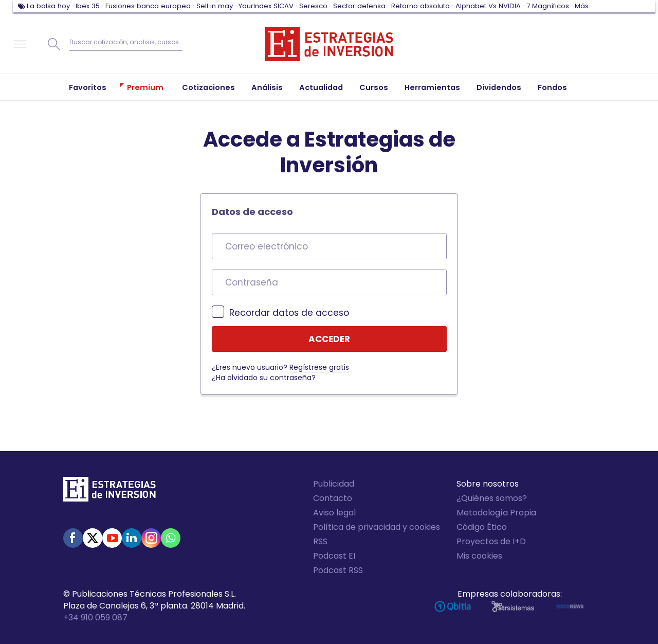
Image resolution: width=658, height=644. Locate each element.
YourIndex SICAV (266, 6)
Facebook (73, 538)
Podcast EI (334, 556)
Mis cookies (479, 556)
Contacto (333, 498)
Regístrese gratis (319, 367)
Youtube (112, 538)
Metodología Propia (496, 513)
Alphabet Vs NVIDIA (488, 6)
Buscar (54, 44)
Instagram (151, 538)
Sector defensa (359, 6)
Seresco (313, 6)
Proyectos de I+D (491, 541)
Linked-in (132, 538)
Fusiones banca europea (148, 6)
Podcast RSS (338, 570)
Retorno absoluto (421, 6)
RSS (320, 541)
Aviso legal (334, 513)
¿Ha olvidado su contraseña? (264, 378)
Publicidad (334, 484)
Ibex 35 (88, 6)
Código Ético (482, 527)
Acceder (329, 339)
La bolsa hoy (48, 6)
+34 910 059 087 (95, 618)
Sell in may (215, 6)
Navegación (20, 44)
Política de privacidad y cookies (377, 527)
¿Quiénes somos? (492, 498)
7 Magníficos (548, 6)
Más (582, 6)
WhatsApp (171, 538)
